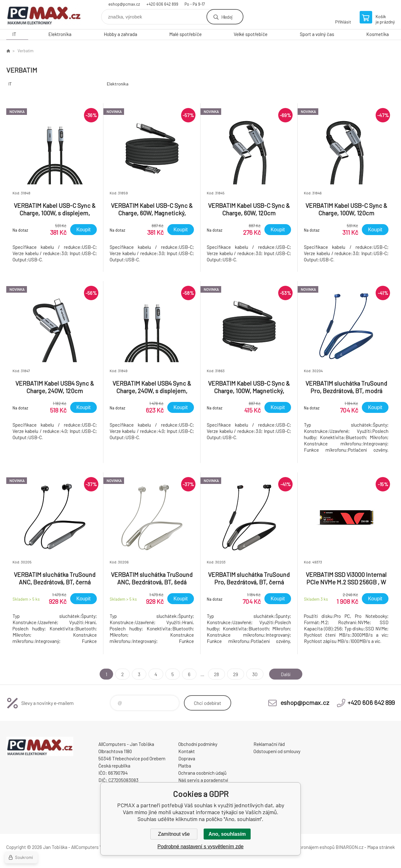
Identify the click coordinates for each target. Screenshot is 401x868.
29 (234, 674)
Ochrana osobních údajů (202, 773)
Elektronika (60, 34)
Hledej (227, 17)
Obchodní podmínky (198, 744)
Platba (185, 766)
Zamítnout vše (174, 834)
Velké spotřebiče (251, 34)
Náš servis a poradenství (203, 780)
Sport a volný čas (317, 34)
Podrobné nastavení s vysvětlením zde (201, 847)
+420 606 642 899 (162, 4)
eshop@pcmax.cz (124, 4)
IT (14, 34)
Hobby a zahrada (120, 34)
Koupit (83, 230)
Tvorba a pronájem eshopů (308, 847)
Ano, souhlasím (227, 834)
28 (215, 674)
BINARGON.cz (349, 847)
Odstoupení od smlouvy (277, 751)
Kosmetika (378, 34)
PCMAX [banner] (44, 15)
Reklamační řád (269, 744)
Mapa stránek (381, 847)
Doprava (187, 758)
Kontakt (187, 751)
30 (254, 674)
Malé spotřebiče (185, 34)
